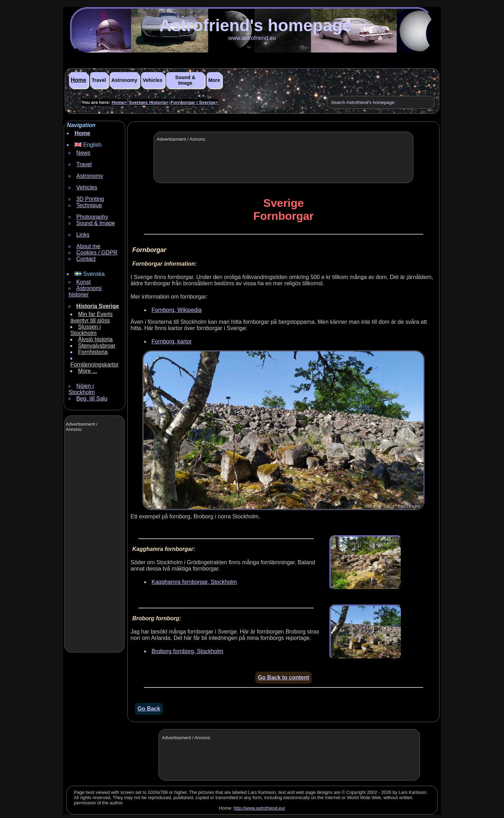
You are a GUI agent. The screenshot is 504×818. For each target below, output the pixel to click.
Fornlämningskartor (94, 365)
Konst (83, 282)
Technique (89, 205)
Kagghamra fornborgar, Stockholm (194, 582)
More (214, 80)
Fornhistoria (93, 352)
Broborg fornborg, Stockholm (187, 651)
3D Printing (90, 199)
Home (78, 80)
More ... (87, 371)
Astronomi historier (85, 291)
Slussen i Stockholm (86, 330)
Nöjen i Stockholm (82, 389)
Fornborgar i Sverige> (194, 102)
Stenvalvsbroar (97, 346)
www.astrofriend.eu (252, 38)
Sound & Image (185, 80)
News (83, 153)
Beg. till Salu (92, 398)
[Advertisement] (94, 543)
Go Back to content (284, 677)
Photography (92, 217)
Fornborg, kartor (172, 341)
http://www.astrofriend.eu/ (260, 808)
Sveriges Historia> (149, 102)
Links (83, 235)
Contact (86, 259)
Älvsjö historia (95, 339)
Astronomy (124, 80)
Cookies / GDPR (97, 253)
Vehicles (153, 80)
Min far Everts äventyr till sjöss (92, 317)
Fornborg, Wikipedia (177, 310)
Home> (119, 102)
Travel (99, 80)
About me (88, 246)
